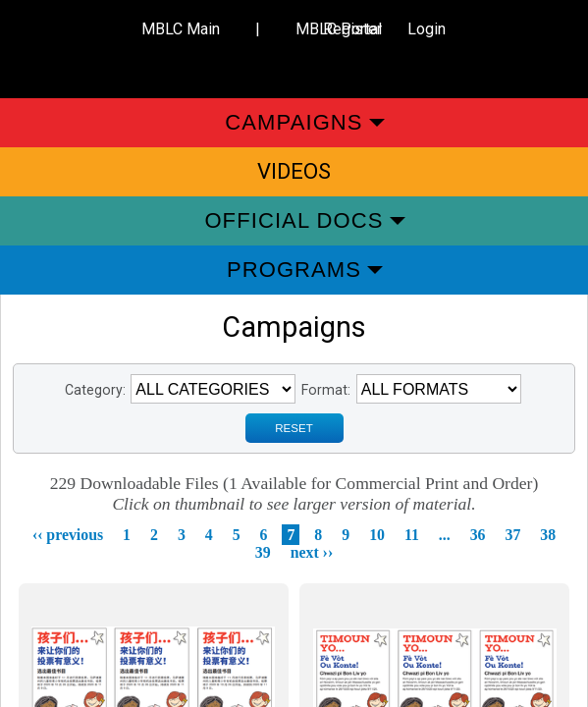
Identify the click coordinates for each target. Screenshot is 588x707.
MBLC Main (181, 29)
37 (513, 535)
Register (352, 29)
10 (377, 535)
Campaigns (294, 122)
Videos (294, 171)
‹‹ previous (68, 535)
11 (412, 535)
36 (478, 535)
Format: (326, 390)
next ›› (312, 552)
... (445, 535)
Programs (294, 270)
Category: (95, 390)
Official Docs (294, 220)
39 (263, 552)
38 (548, 535)
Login (427, 29)
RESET (294, 428)
